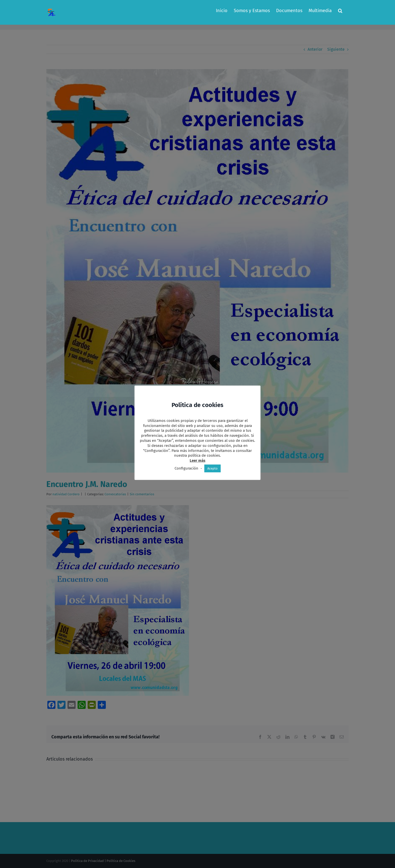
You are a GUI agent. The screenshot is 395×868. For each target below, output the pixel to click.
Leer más (197, 460)
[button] (340, 11)
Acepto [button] (212, 468)
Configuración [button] (186, 468)
